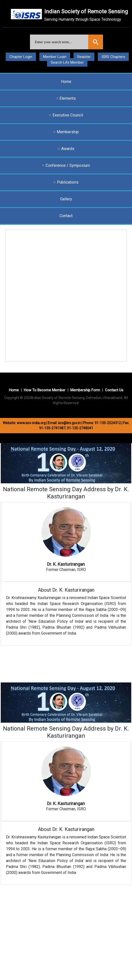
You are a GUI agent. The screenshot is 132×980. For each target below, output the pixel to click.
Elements (68, 98)
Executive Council (68, 115)
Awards (68, 149)
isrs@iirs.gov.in (69, 423)
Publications (68, 182)
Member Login (55, 57)
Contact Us (114, 390)
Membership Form (85, 390)
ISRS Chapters (113, 57)
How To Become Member (45, 390)
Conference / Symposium (68, 165)
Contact (66, 216)
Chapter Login (21, 57)
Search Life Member (67, 62)
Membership (68, 132)
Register (84, 57)
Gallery (66, 199)
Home (66, 82)
